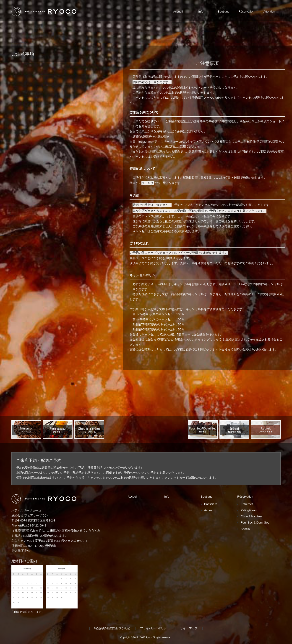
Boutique (207, 497)
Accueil (133, 497)
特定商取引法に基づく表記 (112, 628)
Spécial (246, 529)
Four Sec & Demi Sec (255, 523)
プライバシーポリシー (155, 628)
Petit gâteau (249, 510)
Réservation (245, 497)
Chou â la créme (252, 516)
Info (167, 497)
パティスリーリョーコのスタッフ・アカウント (183, 142)
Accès (208, 510)
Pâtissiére (211, 504)
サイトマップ (189, 628)
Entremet (247, 504)
